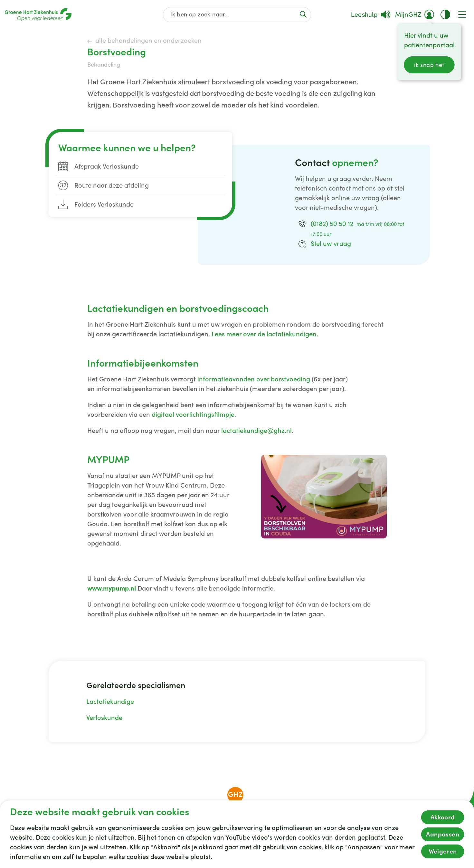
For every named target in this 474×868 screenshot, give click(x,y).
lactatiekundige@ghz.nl (256, 431)
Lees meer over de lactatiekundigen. (265, 334)
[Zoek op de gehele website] (237, 15)
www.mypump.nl (112, 588)
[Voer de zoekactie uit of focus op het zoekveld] (303, 14)
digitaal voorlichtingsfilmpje (193, 415)
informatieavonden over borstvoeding (254, 379)
